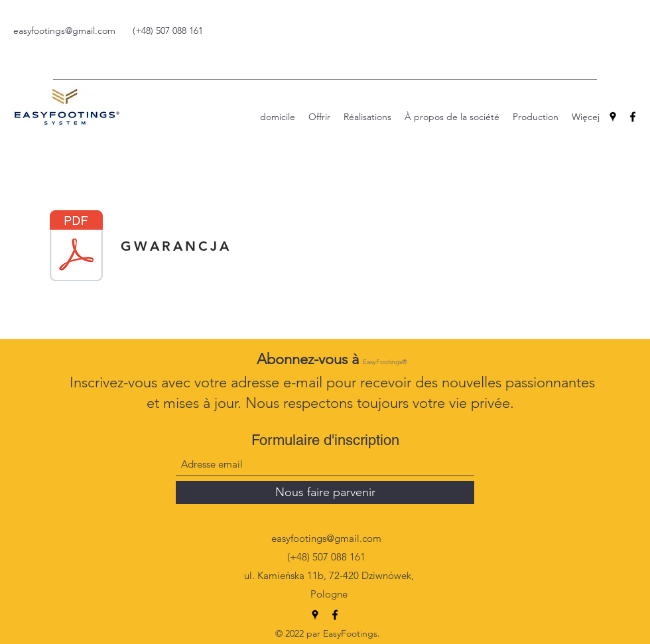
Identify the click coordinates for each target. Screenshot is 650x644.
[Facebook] (633, 117)
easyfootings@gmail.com (64, 31)
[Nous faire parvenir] (325, 492)
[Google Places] (613, 117)
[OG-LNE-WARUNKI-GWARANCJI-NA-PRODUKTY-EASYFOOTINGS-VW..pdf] (76, 247)
